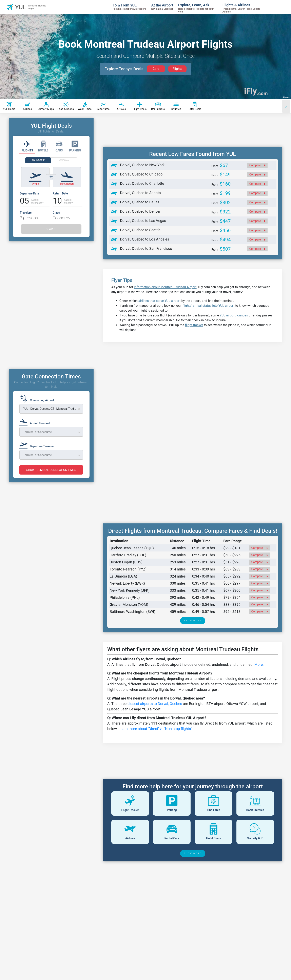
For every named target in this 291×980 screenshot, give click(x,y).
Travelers (26, 213)
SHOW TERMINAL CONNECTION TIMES (51, 470)
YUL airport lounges (234, 315)
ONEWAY (64, 160)
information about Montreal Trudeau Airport (165, 287)
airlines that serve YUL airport (160, 301)
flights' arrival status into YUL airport (208, 306)
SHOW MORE (193, 621)
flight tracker (194, 325)
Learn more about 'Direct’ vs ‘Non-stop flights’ (155, 729)
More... (260, 664)
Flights (178, 69)
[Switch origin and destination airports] (51, 177)
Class (56, 213)
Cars (156, 69)
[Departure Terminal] (38, 444)
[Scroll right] (286, 106)
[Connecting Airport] (38, 398)
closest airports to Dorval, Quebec (155, 704)
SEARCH (51, 229)
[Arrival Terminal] (36, 421)
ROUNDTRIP (38, 160)
